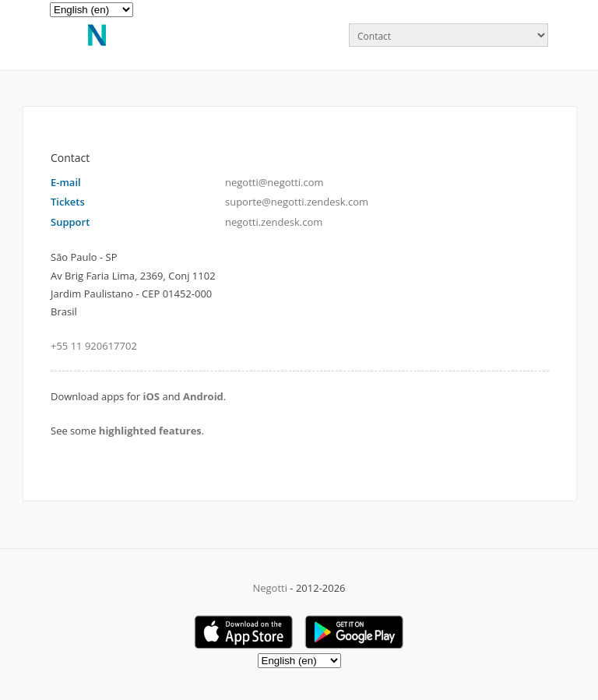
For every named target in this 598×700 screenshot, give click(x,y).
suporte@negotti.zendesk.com (297, 202)
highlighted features (150, 431)
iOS (151, 396)
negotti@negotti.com (274, 182)
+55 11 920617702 (94, 346)
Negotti (270, 588)
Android (203, 396)
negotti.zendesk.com (274, 222)
